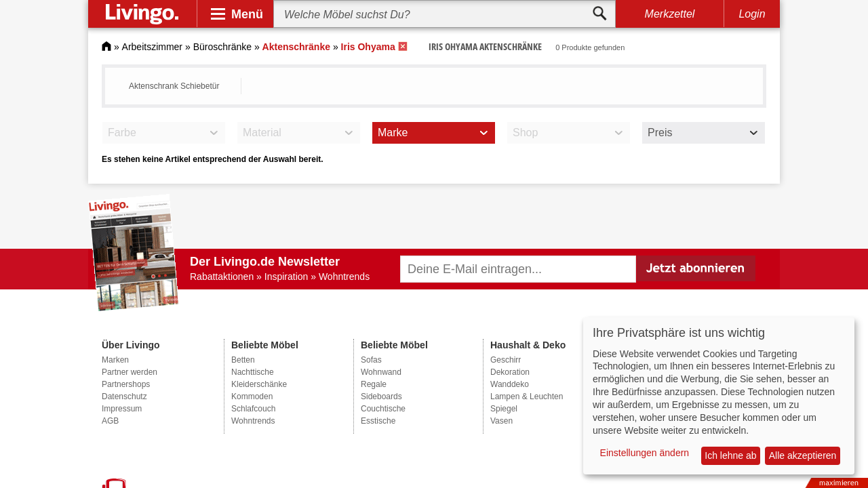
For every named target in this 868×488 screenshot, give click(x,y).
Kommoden (252, 396)
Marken (115, 360)
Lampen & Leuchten (527, 396)
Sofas (371, 360)
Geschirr (506, 360)
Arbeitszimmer (152, 47)
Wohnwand (381, 372)
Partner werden (130, 372)
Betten (243, 360)
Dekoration (510, 372)
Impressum (122, 409)
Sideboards (381, 396)
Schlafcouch (253, 409)
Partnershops (126, 384)
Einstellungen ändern (645, 453)
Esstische (378, 421)
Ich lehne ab (730, 455)
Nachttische (253, 372)
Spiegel (504, 409)
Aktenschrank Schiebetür (174, 86)
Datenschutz (124, 396)
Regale (374, 384)
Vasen (501, 421)
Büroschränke (222, 47)
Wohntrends (253, 421)
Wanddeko (510, 384)
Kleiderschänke (259, 384)
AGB (110, 421)
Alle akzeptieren (803, 455)
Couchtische (383, 409)
